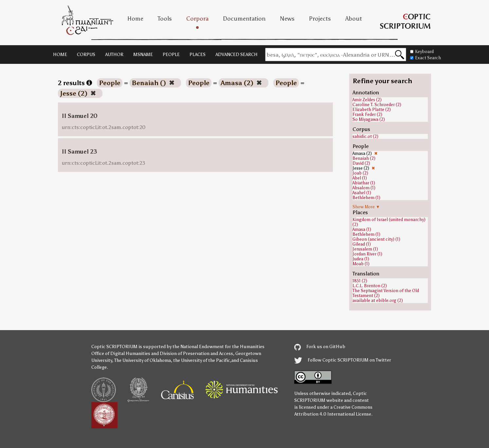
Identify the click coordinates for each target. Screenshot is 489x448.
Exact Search (426, 58)
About (354, 19)
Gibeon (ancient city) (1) (376, 239)
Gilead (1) (362, 244)
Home (135, 19)
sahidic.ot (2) (365, 136)
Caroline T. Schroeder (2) (377, 105)
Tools (165, 19)
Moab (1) (361, 264)
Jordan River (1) (367, 254)
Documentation (244, 19)
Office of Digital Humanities (121, 354)
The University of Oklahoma (143, 360)
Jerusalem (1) (365, 249)
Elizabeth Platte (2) (372, 110)
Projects (320, 19)
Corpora (197, 19)
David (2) (361, 163)
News (287, 19)
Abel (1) (360, 178)
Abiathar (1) (364, 183)
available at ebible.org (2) (378, 300)
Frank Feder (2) (367, 114)
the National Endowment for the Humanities (218, 347)
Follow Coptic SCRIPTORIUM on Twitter (343, 360)
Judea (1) (361, 259)
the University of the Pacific (202, 360)
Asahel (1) (362, 193)
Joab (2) (360, 173)
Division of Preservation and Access (196, 354)
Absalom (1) (364, 188)
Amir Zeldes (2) (367, 100)
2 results (75, 83)
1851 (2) (360, 281)
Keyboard (422, 52)
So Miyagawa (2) (369, 119)
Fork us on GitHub (320, 347)
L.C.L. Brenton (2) (370, 286)
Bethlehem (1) (366, 198)
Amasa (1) (362, 229)
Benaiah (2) (364, 158)
